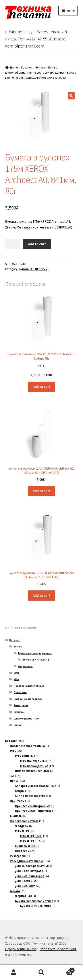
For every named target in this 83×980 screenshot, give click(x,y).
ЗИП (16, 673)
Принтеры (20, 692)
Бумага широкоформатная (35, 653)
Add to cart (37, 244)
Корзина (65, 969)
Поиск (41, 972)
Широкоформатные (26, 718)
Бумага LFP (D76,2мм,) (49, 72)
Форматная (25, 666)
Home (14, 67)
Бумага (40, 67)
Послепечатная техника (29, 686)
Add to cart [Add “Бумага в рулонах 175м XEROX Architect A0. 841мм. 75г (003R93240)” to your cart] (42, 595)
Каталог (27, 67)
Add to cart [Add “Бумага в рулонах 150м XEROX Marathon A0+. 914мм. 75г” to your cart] (42, 386)
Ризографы (21, 705)
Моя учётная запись (14, 972)
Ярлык (18, 725)
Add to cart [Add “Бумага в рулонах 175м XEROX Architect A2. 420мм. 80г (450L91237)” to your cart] (42, 491)
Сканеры (19, 712)
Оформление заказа (21, 949)
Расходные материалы (28, 699)
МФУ (16, 679)
